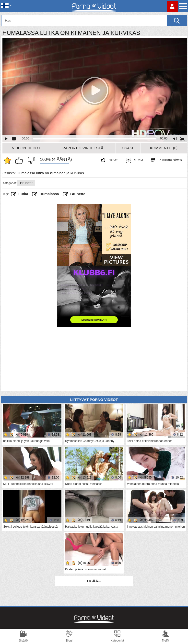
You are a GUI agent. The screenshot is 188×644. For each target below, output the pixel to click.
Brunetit (26, 183)
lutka (23, 194)
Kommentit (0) (164, 148)
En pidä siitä (30, 160)
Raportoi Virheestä (83, 148)
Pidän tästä (20, 160)
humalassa (49, 194)
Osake (128, 148)
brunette (78, 194)
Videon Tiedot (26, 148)
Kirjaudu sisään (172, 6)
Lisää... (94, 581)
